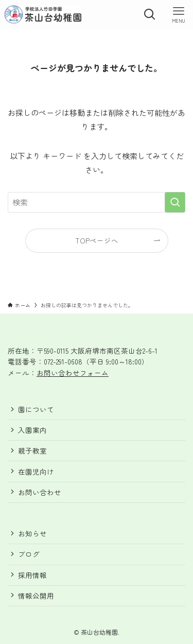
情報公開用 (36, 596)
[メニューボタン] (179, 14)
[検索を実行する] (175, 202)
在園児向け (36, 472)
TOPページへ (97, 240)
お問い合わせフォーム (73, 373)
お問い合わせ (40, 492)
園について (36, 409)
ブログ (29, 554)
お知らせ (32, 533)
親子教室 (32, 450)
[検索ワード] (97, 202)
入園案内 (32, 430)
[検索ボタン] (150, 14)
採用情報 (32, 575)
